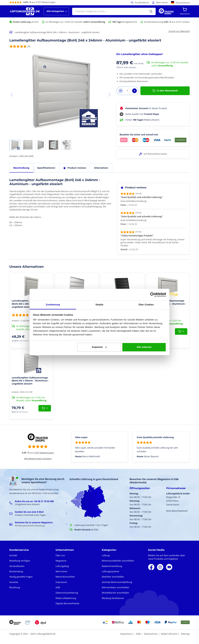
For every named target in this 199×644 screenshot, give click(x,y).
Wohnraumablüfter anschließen (118, 561)
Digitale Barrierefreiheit (68, 604)
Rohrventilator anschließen (116, 588)
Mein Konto (162, 3)
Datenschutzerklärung (67, 593)
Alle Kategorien (55, 11)
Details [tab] (99, 305)
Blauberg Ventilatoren (113, 598)
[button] (109, 95)
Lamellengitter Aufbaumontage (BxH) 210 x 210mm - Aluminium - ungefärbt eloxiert (30, 381)
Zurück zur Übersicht (179, 31)
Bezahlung (15, 588)
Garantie (14, 582)
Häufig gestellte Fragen (21, 577)
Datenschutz (151, 634)
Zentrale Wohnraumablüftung (117, 582)
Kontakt (13, 555)
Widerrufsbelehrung (66, 598)
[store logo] (25, 11)
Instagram (160, 567)
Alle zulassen (144, 347)
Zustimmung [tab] (53, 305)
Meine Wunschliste (65, 577)
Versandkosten (17, 566)
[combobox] (114, 11)
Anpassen (99, 347)
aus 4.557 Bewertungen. (40, 2)
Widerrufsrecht (169, 634)
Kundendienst (142, 3)
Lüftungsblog (62, 566)
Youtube (169, 567)
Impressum (61, 582)
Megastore (61, 561)
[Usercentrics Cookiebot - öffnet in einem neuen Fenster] (152, 295)
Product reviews (77, 168)
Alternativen (101, 168)
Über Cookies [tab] (146, 305)
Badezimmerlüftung (112, 566)
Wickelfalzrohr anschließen (115, 593)
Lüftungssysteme (110, 572)
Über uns (60, 555)
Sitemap (185, 634)
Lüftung (106, 555)
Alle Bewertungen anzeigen (38, 459)
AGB (58, 588)
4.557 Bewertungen (44, 453)
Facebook (151, 567)
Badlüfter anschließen (113, 577)
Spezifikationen (46, 168)
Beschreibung (21, 168)
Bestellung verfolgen (20, 561)
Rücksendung (16, 572)
